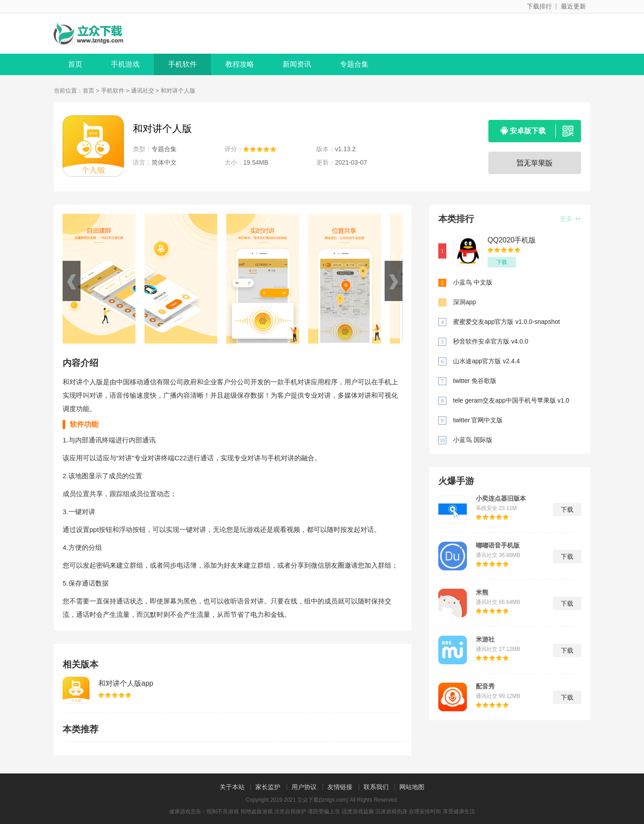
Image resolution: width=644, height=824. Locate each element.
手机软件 (182, 64)
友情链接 (340, 787)
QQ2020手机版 (512, 240)
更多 (570, 219)
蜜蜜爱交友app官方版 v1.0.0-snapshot (506, 322)
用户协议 (304, 787)
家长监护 (268, 787)
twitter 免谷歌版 (475, 381)
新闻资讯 (297, 64)
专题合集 (354, 64)
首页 (75, 64)
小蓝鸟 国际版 (473, 440)
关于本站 (232, 787)
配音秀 (485, 686)
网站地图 (412, 787)
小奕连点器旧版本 (501, 498)
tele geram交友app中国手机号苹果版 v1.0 (511, 400)
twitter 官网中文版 (478, 420)
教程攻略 (240, 64)
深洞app (464, 302)
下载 (502, 262)
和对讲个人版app (126, 683)
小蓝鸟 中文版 (473, 282)
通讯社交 (143, 91)
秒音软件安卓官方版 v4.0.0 (491, 341)
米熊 (482, 592)
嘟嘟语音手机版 (498, 545)
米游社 (485, 639)
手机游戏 (125, 64)
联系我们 (376, 787)
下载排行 (539, 6)
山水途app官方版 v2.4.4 (486, 361)
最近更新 (573, 6)
